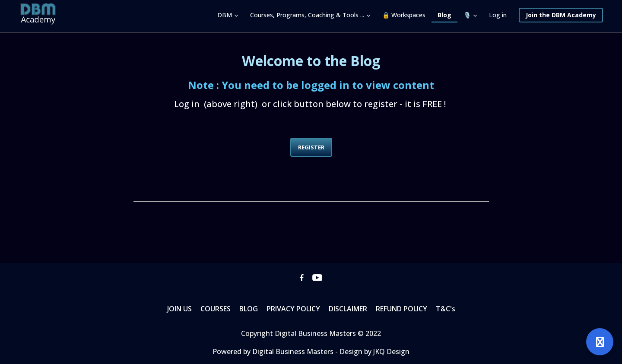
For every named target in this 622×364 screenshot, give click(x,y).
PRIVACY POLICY (293, 309)
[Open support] (600, 342)
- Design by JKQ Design (372, 351)
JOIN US (179, 309)
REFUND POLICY (401, 309)
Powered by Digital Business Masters (274, 351)
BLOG (249, 309)
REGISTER (311, 147)
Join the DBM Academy (561, 15)
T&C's (446, 309)
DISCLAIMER (348, 309)
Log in (498, 15)
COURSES (216, 309)
